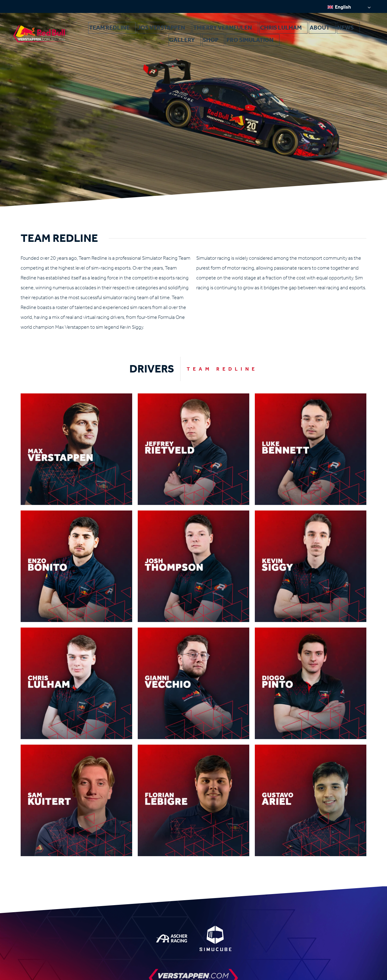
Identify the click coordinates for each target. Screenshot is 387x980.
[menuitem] (349, 7)
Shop (321, 30)
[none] (349, 7)
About (255, 30)
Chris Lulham (225, 30)
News (276, 30)
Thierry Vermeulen (180, 30)
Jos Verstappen (133, 30)
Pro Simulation (352, 30)
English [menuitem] (343, 7)
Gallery (299, 30)
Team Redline (94, 30)
